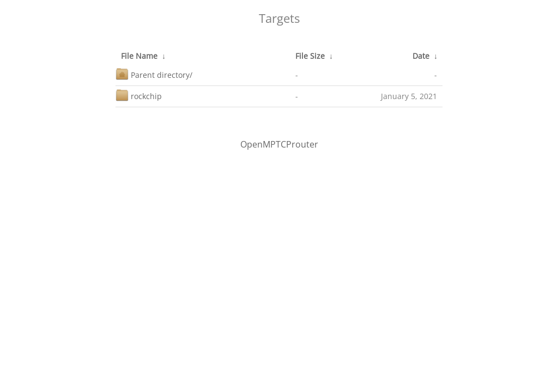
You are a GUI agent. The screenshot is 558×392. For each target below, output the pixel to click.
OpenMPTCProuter (279, 144)
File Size (310, 56)
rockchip (139, 95)
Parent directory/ (154, 74)
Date (421, 56)
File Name (139, 56)
